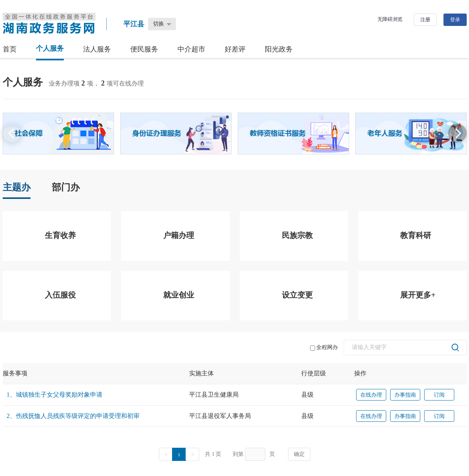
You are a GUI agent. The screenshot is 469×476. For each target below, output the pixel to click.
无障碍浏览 (390, 19)
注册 (425, 20)
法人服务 (97, 49)
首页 (10, 49)
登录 (455, 20)
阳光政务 (279, 49)
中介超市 (191, 49)
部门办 (66, 187)
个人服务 (50, 48)
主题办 (17, 187)
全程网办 (324, 348)
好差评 (235, 49)
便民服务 (144, 49)
